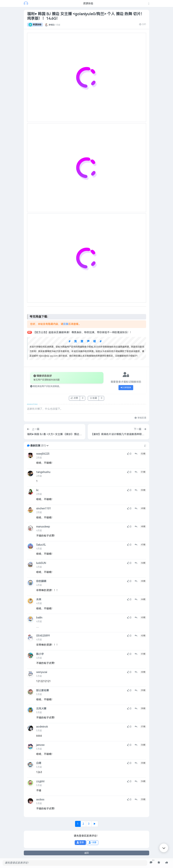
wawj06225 (43, 454)
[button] (47, 446)
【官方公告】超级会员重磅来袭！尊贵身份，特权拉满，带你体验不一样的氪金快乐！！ (83, 332)
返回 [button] (86, 853)
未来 (39, 600)
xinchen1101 (44, 509)
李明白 (52, 25)
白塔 (39, 763)
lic (37, 490)
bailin (39, 618)
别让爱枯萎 (43, 691)
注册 (92, 842)
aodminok (42, 727)
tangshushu (43, 472)
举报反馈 (140, 418)
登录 (80, 842)
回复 (66, 324)
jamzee (40, 745)
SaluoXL (41, 545)
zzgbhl (40, 781)
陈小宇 (40, 654)
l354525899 (43, 636)
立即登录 (126, 388)
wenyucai (42, 672)
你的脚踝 (41, 581)
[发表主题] (149, 4)
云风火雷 (41, 709)
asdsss (40, 800)
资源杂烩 (35, 25)
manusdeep (43, 527)
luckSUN (41, 563)
